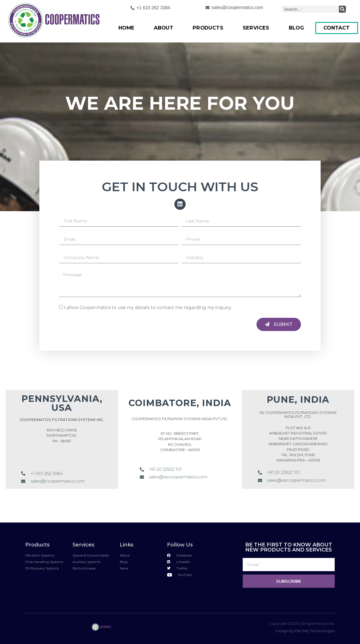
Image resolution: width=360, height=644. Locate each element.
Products (208, 28)
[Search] (342, 9)
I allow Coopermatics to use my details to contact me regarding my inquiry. (148, 308)
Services (256, 28)
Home (127, 28)
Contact (337, 28)
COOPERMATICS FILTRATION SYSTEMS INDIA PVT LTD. (180, 419)
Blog (297, 28)
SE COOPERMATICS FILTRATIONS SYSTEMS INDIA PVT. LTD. (298, 415)
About (164, 28)
